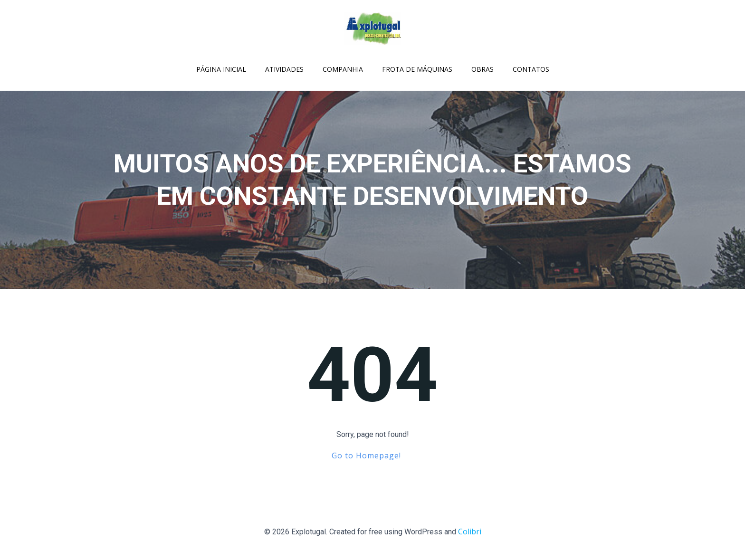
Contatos (531, 69)
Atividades (284, 69)
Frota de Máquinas (417, 69)
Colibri (470, 532)
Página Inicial (221, 69)
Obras (482, 69)
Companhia (343, 69)
